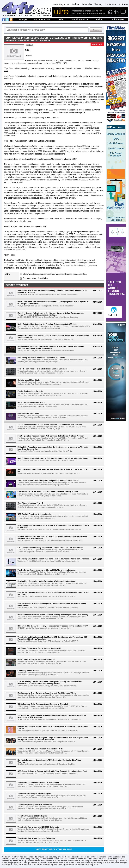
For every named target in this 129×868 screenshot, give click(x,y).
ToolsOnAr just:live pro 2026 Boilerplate (34, 793)
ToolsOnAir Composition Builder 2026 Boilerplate (38, 782)
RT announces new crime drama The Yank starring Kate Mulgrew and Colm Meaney (53, 615)
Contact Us (111, 4)
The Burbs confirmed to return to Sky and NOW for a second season (46, 570)
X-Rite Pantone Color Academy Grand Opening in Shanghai (43, 704)
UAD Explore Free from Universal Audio (34, 514)
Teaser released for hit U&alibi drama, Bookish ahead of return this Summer (50, 425)
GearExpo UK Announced (28, 414)
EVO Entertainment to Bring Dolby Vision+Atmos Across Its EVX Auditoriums (50, 548)
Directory (98, 4)
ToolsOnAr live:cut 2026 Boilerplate (33, 816)
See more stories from (35, 278)
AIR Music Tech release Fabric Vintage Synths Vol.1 (39, 648)
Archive (76, 4)
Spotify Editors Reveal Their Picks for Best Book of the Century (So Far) (48, 492)
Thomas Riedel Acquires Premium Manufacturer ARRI (40, 749)
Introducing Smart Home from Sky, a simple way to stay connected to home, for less (53, 559)
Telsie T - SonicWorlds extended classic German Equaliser (42, 369)
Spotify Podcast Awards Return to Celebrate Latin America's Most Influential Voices (53, 458)
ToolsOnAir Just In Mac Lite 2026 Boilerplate (36, 838)
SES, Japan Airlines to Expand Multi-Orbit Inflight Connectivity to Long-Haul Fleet (52, 771)
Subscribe (87, 4)
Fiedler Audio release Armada (30, 391)
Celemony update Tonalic (28, 671)
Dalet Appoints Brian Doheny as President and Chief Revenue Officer (47, 693)
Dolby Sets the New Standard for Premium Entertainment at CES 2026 (47, 324)
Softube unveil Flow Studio (29, 380)
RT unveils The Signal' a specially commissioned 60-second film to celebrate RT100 (53, 626)
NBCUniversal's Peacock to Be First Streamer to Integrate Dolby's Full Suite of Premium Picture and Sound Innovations (51, 347)
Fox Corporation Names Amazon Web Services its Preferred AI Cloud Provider (51, 436)
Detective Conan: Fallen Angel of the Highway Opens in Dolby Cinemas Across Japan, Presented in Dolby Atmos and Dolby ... (51, 314)
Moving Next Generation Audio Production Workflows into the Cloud (46, 581)
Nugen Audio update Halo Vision (31, 402)
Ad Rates (123, 4)
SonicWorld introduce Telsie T (30, 503)
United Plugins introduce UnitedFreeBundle (36, 659)
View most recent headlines (54, 849)
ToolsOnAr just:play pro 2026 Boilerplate (35, 805)
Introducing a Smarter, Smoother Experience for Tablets (41, 358)
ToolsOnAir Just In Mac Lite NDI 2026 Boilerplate (38, 827)
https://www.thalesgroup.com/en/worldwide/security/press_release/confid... (55, 274)
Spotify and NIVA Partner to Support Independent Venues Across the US (48, 481)
